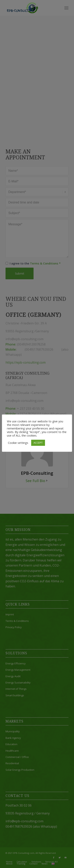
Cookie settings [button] (18, 443)
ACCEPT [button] (38, 443)
